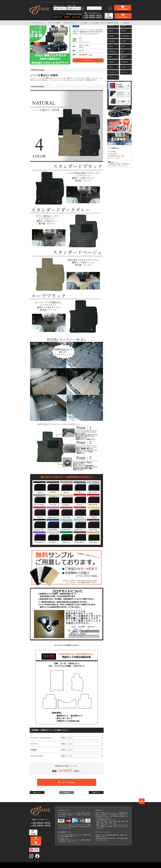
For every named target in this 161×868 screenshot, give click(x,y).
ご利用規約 (113, 153)
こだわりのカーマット (70, 23)
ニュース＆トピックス (37, 23)
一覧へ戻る (67, 791)
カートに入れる (88, 60)
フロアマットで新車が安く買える (105, 23)
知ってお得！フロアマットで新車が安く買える (63, 865)
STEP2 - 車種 (71, 6)
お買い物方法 (113, 155)
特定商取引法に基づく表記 (117, 157)
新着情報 (69, 14)
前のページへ (37, 791)
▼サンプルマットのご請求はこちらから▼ (67, 645)
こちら (125, 167)
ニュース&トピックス (52, 863)
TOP (41, 863)
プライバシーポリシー (116, 160)
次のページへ (96, 791)
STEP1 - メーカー (59, 6)
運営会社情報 (77, 14)
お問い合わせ (105, 865)
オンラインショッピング (69, 863)
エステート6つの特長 (54, 23)
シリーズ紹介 (84, 23)
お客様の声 (126, 23)
